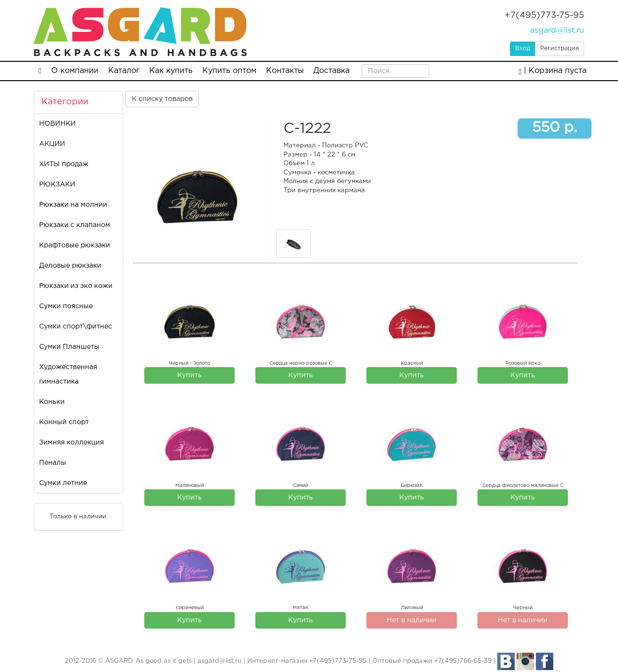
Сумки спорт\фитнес (76, 327)
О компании (75, 71)
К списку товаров (162, 99)
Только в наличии (71, 516)
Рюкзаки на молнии (73, 205)
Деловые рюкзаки (70, 266)
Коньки (52, 402)
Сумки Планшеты (69, 347)
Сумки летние (63, 483)
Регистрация (560, 49)
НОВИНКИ (57, 124)
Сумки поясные (66, 306)
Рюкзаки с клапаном (75, 225)
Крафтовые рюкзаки (75, 245)
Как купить (171, 71)
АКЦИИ (52, 144)
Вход (523, 49)
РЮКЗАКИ (57, 185)
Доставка (331, 71)
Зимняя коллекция (71, 443)
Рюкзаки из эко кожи (76, 286)
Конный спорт (64, 422)
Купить (190, 375)
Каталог (124, 71)
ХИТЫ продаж (64, 164)
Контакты (285, 71)
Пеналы (53, 463)
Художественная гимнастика (68, 374)
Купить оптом (229, 71)
